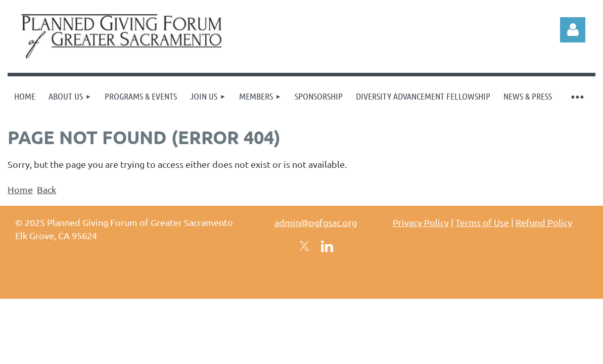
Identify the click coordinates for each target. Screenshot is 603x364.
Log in (573, 30)
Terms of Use (482, 222)
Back (47, 189)
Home (20, 189)
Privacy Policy (421, 222)
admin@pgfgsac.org (316, 222)
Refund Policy (544, 222)
